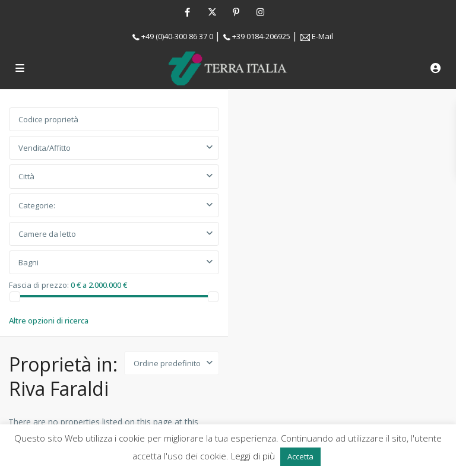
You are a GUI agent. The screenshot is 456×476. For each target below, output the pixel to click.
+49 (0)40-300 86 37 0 (177, 36)
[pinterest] (236, 12)
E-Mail (322, 36)
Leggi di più (254, 456)
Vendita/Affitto (45, 148)
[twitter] (212, 12)
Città (26, 176)
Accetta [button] (300, 456)
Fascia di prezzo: (39, 284)
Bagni (28, 262)
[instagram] (260, 12)
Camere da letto (47, 234)
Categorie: (37, 205)
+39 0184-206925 (261, 36)
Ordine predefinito (167, 363)
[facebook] (187, 12)
